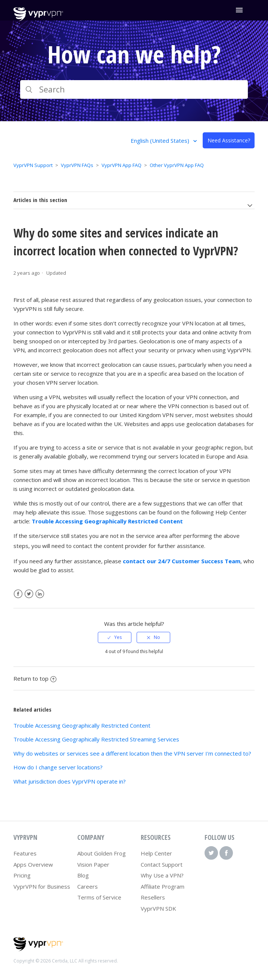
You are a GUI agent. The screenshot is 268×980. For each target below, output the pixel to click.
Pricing (22, 875)
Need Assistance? (229, 140)
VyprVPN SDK (158, 908)
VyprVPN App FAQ (121, 165)
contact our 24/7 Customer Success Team (182, 561)
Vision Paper (93, 864)
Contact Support (162, 864)
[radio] (115, 637)
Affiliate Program (163, 886)
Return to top (35, 678)
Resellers (153, 897)
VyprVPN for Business (42, 886)
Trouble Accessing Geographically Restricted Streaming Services (96, 739)
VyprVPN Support (33, 165)
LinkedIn (40, 594)
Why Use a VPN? (162, 875)
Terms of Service (99, 897)
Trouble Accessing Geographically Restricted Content (107, 521)
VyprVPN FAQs (77, 165)
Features (25, 853)
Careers (88, 886)
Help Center (156, 853)
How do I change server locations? (58, 767)
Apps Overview (33, 864)
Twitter (29, 594)
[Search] (134, 89)
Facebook (18, 594)
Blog (83, 875)
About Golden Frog (102, 853)
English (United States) (161, 141)
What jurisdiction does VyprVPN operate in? (70, 781)
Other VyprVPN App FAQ (177, 165)
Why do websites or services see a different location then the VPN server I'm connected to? (132, 753)
